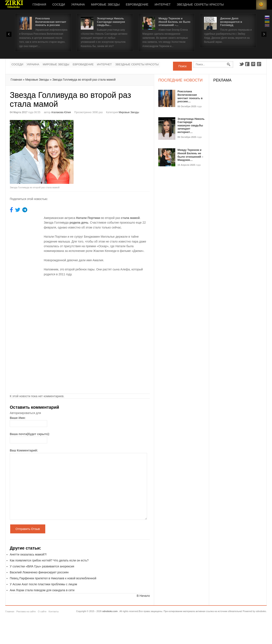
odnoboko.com (110, 611)
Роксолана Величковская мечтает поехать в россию (51, 22)
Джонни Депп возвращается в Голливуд (231, 22)
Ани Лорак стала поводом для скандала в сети (42, 590)
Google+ (259, 64)
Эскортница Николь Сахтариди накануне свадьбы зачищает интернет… (191, 125)
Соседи (59, 5)
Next (264, 34)
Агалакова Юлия (61, 112)
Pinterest (253, 64)
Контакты (54, 611)
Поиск (182, 66)
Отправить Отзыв (28, 529)
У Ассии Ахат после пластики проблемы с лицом (43, 584)
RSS (261, 5)
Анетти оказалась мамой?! (28, 554)
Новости (14, 5)
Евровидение (137, 5)
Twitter (241, 64)
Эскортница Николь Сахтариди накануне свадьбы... (111, 22)
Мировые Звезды (105, 5)
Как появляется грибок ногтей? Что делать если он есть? (49, 560)
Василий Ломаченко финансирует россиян (39, 572)
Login (251, 5)
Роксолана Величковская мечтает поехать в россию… (190, 96)
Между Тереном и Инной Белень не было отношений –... (174, 22)
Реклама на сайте (26, 611)
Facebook (247, 64)
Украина (78, 5)
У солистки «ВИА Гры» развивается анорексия (42, 566)
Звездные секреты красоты (200, 5)
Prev (9, 34)
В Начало (143, 596)
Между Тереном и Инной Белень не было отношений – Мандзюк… (190, 155)
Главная (39, 5)
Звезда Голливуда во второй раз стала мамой (84, 80)
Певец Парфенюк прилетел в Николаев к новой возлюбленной (53, 578)
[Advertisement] (116, 150)
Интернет (162, 5)
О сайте (42, 611)
